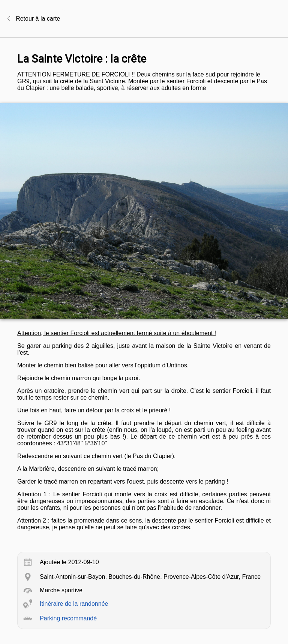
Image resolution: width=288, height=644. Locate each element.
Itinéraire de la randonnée (74, 604)
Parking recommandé (68, 618)
